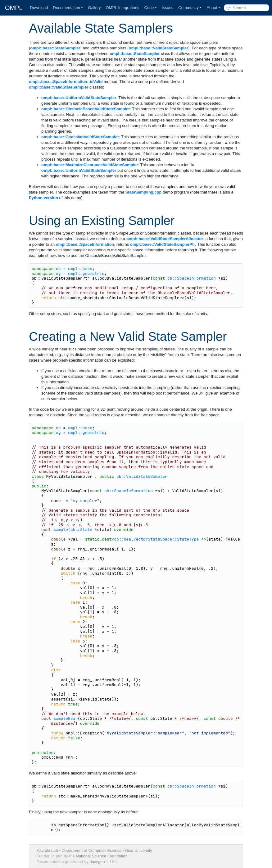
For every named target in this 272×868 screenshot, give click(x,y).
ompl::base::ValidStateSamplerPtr (163, 244)
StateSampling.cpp (143, 192)
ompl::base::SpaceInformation (85, 244)
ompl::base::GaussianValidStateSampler (80, 137)
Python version (43, 198)
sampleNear (66, 718)
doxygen (97, 862)
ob (58, 269)
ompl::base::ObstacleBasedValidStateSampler (86, 109)
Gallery (94, 8)
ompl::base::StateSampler (55, 48)
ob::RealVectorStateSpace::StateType (156, 539)
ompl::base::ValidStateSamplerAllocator (165, 239)
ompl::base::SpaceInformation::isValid (66, 82)
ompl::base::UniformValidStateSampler (79, 98)
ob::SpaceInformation (192, 278)
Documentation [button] (67, 8)
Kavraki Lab (47, 850)
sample (61, 530)
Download (39, 8)
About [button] (212, 8)
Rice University (139, 850)
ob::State (81, 530)
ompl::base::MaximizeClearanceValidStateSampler (90, 165)
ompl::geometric (86, 274)
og (58, 274)
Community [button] (188, 8)
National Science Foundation (102, 856)
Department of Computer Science (91, 850)
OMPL (14, 8)
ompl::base (80, 269)
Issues (168, 8)
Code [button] (149, 8)
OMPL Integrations (122, 8)
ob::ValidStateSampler (142, 476)
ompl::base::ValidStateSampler (159, 48)
